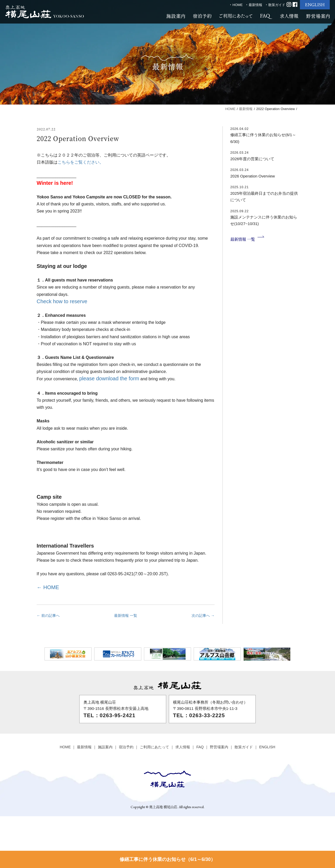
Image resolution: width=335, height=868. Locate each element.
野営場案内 (219, 747)
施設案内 (105, 747)
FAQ (200, 747)
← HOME (48, 587)
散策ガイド (277, 5)
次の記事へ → (203, 616)
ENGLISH (267, 747)
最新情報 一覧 (126, 616)
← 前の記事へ (48, 616)
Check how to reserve (62, 301)
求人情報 (183, 747)
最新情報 (255, 5)
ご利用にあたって (154, 747)
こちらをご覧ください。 (81, 162)
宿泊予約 (126, 747)
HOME (238, 5)
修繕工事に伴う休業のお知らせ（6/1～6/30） (167, 859)
